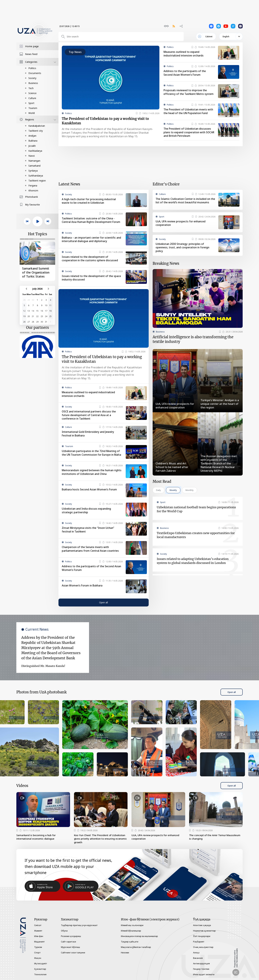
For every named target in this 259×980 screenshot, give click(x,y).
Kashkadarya (35, 151)
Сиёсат (38, 925)
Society (32, 78)
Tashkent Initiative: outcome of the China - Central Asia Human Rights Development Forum (89, 225)
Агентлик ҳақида (202, 925)
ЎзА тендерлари (202, 936)
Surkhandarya (36, 176)
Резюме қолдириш (71, 936)
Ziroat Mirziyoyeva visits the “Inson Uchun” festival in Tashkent (89, 537)
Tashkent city (36, 131)
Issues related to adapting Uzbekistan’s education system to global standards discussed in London (193, 567)
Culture (32, 98)
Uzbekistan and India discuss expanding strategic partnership (87, 518)
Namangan (34, 161)
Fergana (33, 186)
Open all (103, 610)
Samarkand (34, 166)
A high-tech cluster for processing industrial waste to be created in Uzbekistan (90, 204)
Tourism (33, 108)
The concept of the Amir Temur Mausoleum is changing (209, 844)
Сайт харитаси (68, 942)
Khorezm (33, 190)
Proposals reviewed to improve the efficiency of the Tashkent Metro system (186, 94)
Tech (31, 88)
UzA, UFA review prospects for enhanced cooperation (182, 227)
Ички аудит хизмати (204, 974)
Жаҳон (38, 958)
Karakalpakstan (37, 126)
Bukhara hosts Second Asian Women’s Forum (91, 497)
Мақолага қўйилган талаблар (136, 947)
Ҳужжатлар (40, 969)
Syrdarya (33, 171)
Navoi (32, 156)
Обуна (64, 931)
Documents (35, 73)
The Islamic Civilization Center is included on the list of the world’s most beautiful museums (184, 205)
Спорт (37, 953)
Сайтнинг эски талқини (73, 953)
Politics (32, 68)
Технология (40, 974)
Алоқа (196, 953)
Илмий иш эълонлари (132, 925)
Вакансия (198, 958)
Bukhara (33, 141)
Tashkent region (37, 181)
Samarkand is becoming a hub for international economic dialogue (37, 844)
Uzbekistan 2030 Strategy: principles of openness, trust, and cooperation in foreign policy (184, 252)
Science (32, 93)
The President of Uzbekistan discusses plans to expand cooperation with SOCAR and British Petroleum (188, 135)
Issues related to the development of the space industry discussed (88, 282)
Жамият (38, 931)
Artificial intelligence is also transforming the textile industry (193, 345)
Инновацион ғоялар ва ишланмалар (139, 936)
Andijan (32, 136)
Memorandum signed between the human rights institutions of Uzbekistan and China (89, 479)
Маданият (39, 942)
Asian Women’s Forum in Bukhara (83, 593)
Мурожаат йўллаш (70, 947)
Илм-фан (39, 936)
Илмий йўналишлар (131, 931)
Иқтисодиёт (41, 963)
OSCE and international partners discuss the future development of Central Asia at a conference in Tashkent (90, 421)
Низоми (125, 953)
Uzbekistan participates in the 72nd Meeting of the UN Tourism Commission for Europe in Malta (92, 461)
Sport (31, 103)
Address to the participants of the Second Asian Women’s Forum (185, 73)
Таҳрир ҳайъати (130, 942)
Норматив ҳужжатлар (204, 931)
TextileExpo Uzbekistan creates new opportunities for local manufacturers (196, 541)
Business (33, 83)
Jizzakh (32, 146)
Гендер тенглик (201, 969)
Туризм (38, 947)
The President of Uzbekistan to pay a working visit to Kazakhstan (109, 122)
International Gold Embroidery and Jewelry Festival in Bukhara (89, 440)
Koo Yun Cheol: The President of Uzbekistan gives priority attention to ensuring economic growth (98, 846)
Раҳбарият (199, 942)
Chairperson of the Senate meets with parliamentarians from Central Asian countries (91, 556)
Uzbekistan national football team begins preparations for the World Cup (196, 515)
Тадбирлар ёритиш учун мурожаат (79, 925)
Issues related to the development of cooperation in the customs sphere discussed (91, 263)
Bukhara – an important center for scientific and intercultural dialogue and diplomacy (90, 244)
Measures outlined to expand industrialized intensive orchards (184, 54)
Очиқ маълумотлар (203, 947)
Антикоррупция (201, 963)
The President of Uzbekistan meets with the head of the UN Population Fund (186, 115)
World (32, 113)
